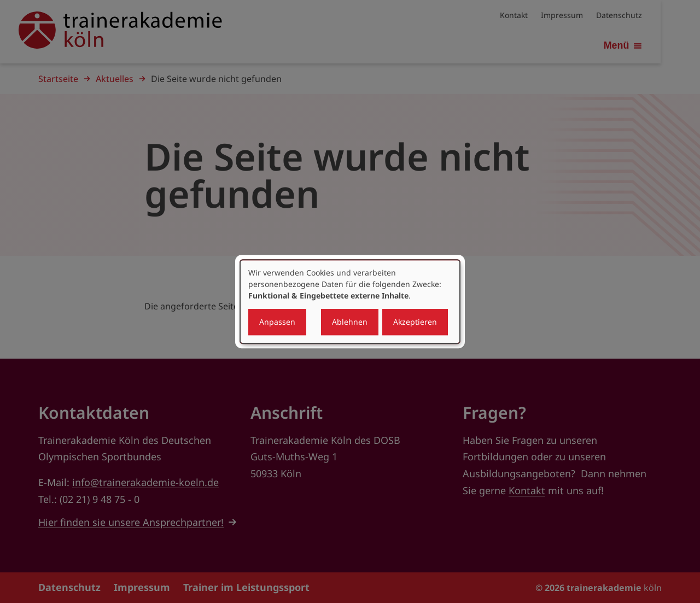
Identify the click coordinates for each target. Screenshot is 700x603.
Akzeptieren (415, 322)
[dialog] (350, 302)
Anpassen (277, 322)
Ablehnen (350, 322)
